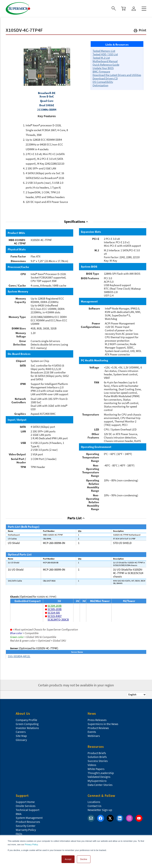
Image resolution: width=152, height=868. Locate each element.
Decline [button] (84, 859)
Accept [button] (68, 859)
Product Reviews (98, 728)
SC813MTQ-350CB (58, 619)
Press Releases (97, 720)
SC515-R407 (55, 616)
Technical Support (28, 810)
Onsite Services (26, 806)
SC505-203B (55, 609)
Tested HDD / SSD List (105, 54)
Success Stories (98, 761)
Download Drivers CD (105, 78)
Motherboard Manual (105, 61)
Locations (94, 802)
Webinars (94, 736)
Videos (92, 765)
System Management (29, 818)
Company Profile (26, 720)
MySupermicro (97, 781)
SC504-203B (55, 606)
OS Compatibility (103, 82)
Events (92, 732)
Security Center (26, 826)
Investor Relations (27, 728)
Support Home (25, 802)
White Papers (96, 769)
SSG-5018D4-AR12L (19, 656)
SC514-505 (54, 613)
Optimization (100, 85)
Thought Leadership (101, 773)
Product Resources (28, 822)
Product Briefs (97, 753)
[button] (140, 31)
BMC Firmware (101, 71)
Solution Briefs (97, 757)
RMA (19, 814)
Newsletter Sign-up (100, 810)
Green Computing (27, 724)
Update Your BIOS (103, 68)
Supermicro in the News (103, 724)
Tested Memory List (104, 51)
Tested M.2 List (101, 58)
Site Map (21, 736)
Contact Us (94, 806)
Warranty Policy (26, 830)
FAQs (19, 834)
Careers (21, 732)
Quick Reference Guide (106, 65)
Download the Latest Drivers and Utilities (117, 75)
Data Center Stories (100, 785)
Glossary (21, 740)
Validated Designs (99, 777)
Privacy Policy (31, 844)
